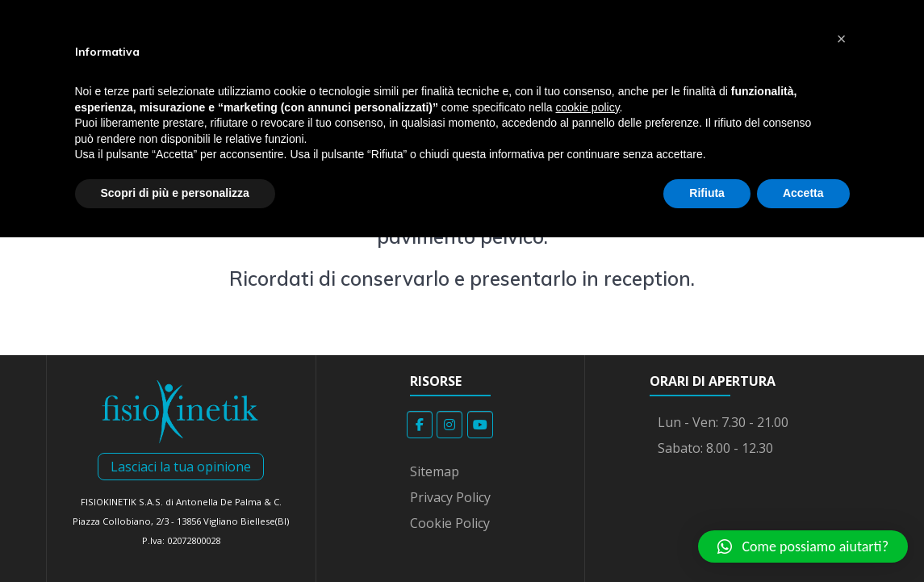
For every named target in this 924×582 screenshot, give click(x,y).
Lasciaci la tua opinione (181, 467)
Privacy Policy (450, 497)
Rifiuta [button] (707, 193)
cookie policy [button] (587, 107)
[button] (803, 546)
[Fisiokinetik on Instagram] (449, 425)
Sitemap (435, 471)
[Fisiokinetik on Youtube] (480, 425)
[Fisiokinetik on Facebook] (420, 425)
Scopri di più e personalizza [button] (175, 193)
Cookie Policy (450, 523)
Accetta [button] (803, 193)
